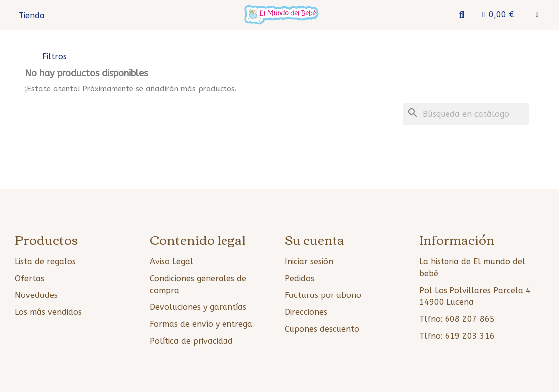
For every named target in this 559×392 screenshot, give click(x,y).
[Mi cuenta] (537, 15)
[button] (462, 15)
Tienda (35, 16)
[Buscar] (466, 114)
